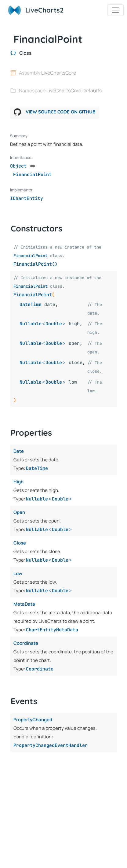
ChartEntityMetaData (52, 630)
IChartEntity (27, 198)
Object (18, 166)
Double (54, 324)
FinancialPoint (31, 256)
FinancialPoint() (35, 264)
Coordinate (40, 669)
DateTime (31, 305)
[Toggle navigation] (116, 10)
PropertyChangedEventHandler (51, 745)
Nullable (31, 324)
